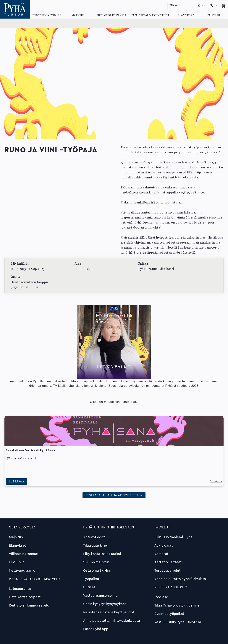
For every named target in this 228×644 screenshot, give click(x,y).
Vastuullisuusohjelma (101, 595)
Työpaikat (91, 579)
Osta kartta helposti (25, 597)
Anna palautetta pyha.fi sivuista (180, 579)
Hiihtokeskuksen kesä (110, 15)
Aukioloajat (164, 545)
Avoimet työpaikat (169, 614)
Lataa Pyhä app (96, 629)
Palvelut (214, 15)
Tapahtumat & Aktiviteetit (150, 15)
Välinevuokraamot (24, 554)
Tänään (174, 5)
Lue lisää (17, 481)
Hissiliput (17, 562)
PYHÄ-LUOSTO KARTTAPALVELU (34, 579)
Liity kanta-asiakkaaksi (102, 554)
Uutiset (89, 587)
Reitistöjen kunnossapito (29, 605)
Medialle (161, 597)
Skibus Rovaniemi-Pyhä (174, 537)
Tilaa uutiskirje (95, 545)
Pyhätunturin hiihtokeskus (109, 527)
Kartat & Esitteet (168, 562)
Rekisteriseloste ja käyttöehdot (109, 612)
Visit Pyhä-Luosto (171, 587)
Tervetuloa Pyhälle (47, 15)
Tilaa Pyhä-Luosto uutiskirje (177, 605)
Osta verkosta (22, 527)
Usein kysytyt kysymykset (105, 604)
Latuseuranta (20, 589)
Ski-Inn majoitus (97, 562)
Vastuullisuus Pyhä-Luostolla (178, 622)
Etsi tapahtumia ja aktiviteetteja (114, 495)
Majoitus (78, 15)
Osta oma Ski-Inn (97, 570)
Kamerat (162, 554)
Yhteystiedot (94, 537)
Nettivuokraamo (22, 570)
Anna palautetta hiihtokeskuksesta (112, 620)
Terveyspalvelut (168, 570)
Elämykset (186, 15)
